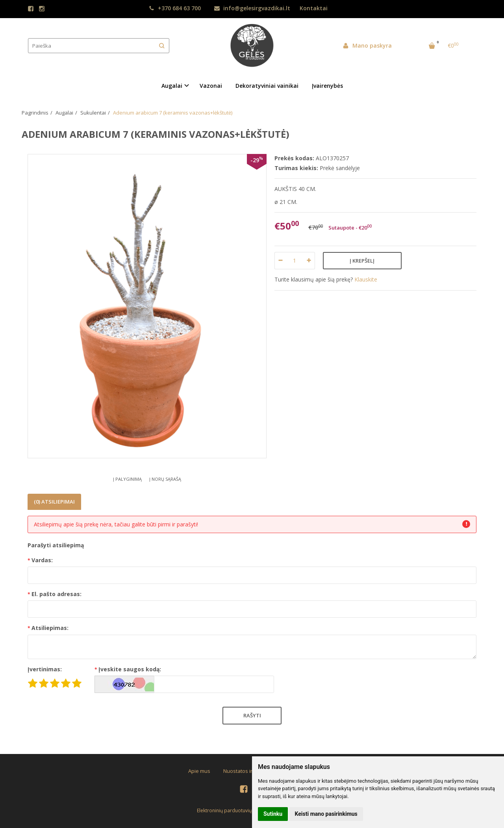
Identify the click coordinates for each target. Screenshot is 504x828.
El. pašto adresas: (57, 594)
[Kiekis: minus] (280, 261)
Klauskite (366, 279)
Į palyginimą (127, 479)
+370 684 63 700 (175, 8)
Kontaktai (314, 8)
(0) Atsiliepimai (54, 502)
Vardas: (42, 560)
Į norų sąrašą (165, 479)
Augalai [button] (172, 86)
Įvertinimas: (45, 669)
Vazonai (211, 86)
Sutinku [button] (273, 814)
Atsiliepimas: (50, 628)
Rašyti (252, 715)
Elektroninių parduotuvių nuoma (233, 810)
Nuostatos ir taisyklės (249, 771)
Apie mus (199, 771)
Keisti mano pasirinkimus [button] (326, 814)
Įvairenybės (327, 86)
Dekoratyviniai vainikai (267, 86)
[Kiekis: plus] (309, 261)
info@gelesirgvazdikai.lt (252, 8)
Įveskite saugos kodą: (130, 669)
